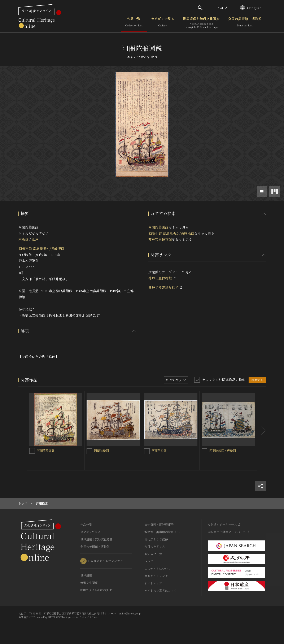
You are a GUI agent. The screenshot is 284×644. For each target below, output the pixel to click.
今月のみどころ (155, 547)
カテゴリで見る (163, 23)
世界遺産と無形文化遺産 (201, 23)
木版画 (23, 239)
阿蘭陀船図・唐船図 (223, 451)
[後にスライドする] (262, 431)
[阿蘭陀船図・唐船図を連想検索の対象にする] (205, 451)
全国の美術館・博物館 (245, 23)
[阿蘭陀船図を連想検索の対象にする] (89, 451)
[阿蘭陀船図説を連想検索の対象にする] (32, 451)
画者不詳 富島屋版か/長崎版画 (41, 249)
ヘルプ (222, 8)
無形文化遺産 (89, 583)
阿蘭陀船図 (101, 451)
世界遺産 (86, 575)
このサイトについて (158, 569)
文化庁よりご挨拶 (156, 539)
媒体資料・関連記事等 (159, 525)
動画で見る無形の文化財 (96, 590)
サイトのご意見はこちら (161, 591)
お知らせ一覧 (153, 554)
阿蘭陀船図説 (158, 227)
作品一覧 (134, 23)
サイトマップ (153, 583)
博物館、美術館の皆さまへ (162, 532)
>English (251, 8)
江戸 (35, 239)
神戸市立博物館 (160, 239)
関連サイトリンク (156, 576)
